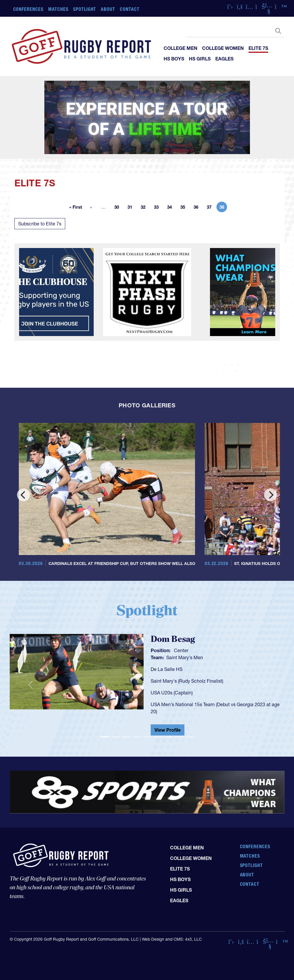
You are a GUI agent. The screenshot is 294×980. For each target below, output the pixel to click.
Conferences (28, 9)
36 (198, 208)
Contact (130, 9)
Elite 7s (258, 48)
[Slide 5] (147, 737)
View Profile (168, 730)
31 (132, 208)
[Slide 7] (168, 737)
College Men (180, 48)
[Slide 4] (137, 737)
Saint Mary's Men (185, 657)
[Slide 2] (115, 737)
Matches (58, 9)
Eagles (224, 59)
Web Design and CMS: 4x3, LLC (172, 939)
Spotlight (85, 9)
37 (211, 208)
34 (171, 208)
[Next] (271, 495)
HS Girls (200, 59)
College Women (223, 48)
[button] (30, 685)
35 (184, 208)
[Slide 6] (158, 737)
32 (145, 208)
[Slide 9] (189, 737)
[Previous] (23, 495)
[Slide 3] (126, 737)
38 (223, 208)
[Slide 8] (179, 737)
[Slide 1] (105, 737)
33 (158, 208)
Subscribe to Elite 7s (40, 224)
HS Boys (174, 59)
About (108, 9)
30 (118, 208)
